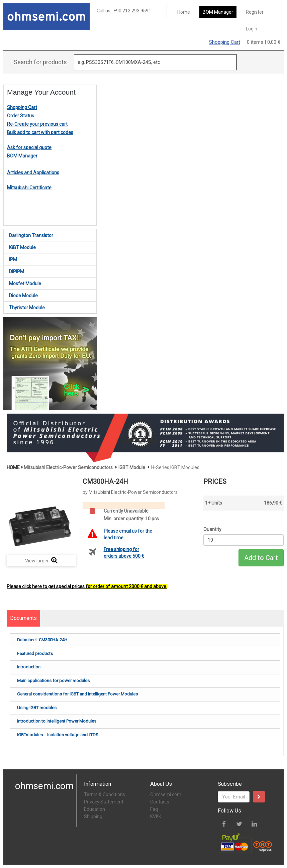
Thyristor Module (27, 308)
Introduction (29, 667)
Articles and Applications (33, 173)
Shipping (93, 817)
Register (255, 12)
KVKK (156, 817)
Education (94, 809)
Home (184, 12)
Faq (154, 809)
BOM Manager (218, 12)
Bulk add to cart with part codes (40, 132)
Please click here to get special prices (87, 586)
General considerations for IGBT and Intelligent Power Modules (77, 694)
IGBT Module (22, 247)
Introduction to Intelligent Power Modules (57, 721)
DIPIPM (17, 272)
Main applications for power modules (53, 681)
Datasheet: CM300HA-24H (42, 640)
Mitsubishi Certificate (29, 188)
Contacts (160, 802)
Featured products (35, 654)
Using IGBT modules (37, 708)
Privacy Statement (104, 802)
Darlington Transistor (31, 235)
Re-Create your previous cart (37, 124)
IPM (13, 259)
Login (252, 29)
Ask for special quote (29, 147)
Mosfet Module (25, 284)
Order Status (21, 116)
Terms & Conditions (105, 794)
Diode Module (23, 296)
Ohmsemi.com (166, 794)
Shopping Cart (225, 42)
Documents (23, 618)
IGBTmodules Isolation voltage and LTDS (58, 735)
